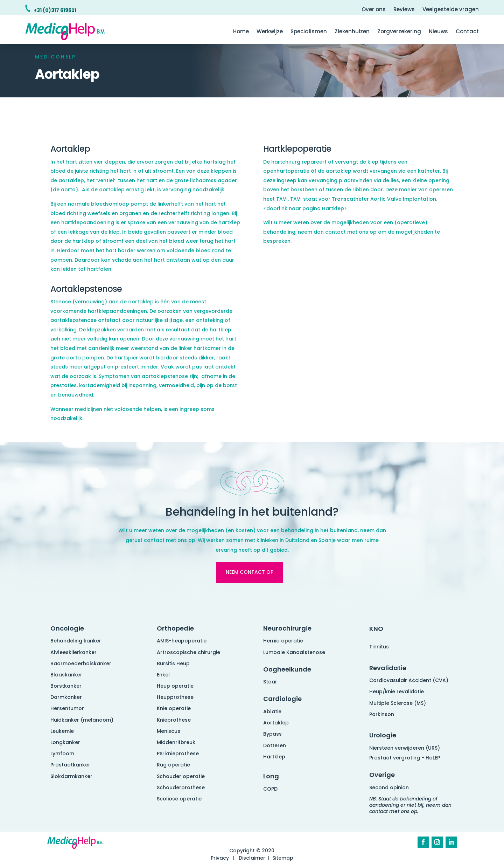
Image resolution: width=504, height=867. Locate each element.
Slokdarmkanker (71, 776)
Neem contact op (250, 572)
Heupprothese (175, 697)
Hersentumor (67, 708)
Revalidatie (388, 668)
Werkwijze (270, 32)
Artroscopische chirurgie (188, 652)
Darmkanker (66, 697)
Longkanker (65, 742)
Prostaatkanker (70, 765)
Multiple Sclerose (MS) (398, 703)
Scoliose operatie (179, 799)
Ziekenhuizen (352, 32)
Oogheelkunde (287, 669)
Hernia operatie (283, 641)
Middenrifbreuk (176, 742)
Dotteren (275, 745)
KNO (376, 629)
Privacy (220, 858)
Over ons (374, 10)
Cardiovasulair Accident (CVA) (409, 680)
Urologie (383, 735)
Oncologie (67, 628)
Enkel (163, 675)
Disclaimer (252, 858)
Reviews (404, 10)
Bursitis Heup (173, 663)
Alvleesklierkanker (73, 652)
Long (271, 776)
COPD (270, 789)
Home (241, 32)
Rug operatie (173, 765)
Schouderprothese (181, 787)
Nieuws (438, 32)
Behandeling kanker (76, 641)
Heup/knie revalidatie (397, 691)
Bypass (272, 734)
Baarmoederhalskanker (81, 663)
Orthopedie (175, 628)
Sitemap (283, 858)
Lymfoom (62, 754)
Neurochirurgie (287, 628)
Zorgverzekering (399, 32)
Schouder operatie (181, 776)
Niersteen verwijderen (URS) (405, 748)
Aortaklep (276, 723)
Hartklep (274, 757)
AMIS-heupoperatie (182, 641)
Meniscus (169, 731)
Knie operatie (174, 708)
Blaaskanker (66, 675)
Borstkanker (66, 686)
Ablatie (272, 711)
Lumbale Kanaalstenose (294, 652)
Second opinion (389, 787)
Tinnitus (379, 647)
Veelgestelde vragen (451, 10)
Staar (270, 682)
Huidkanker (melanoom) (82, 720)
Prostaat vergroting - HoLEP (405, 758)
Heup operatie (175, 686)
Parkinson (382, 714)
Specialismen (309, 32)
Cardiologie (282, 699)
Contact (467, 32)
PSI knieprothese (178, 754)
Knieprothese (174, 720)
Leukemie (62, 731)
